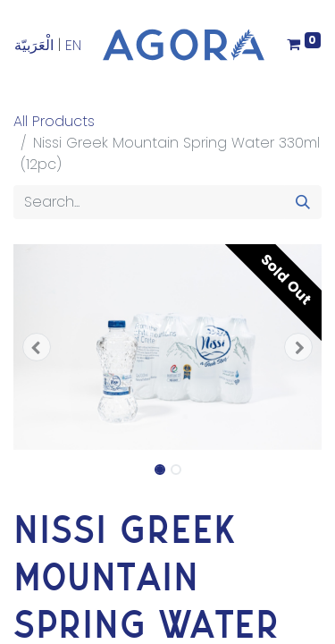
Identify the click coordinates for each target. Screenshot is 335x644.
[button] (37, 347)
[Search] (303, 202)
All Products (54, 121)
